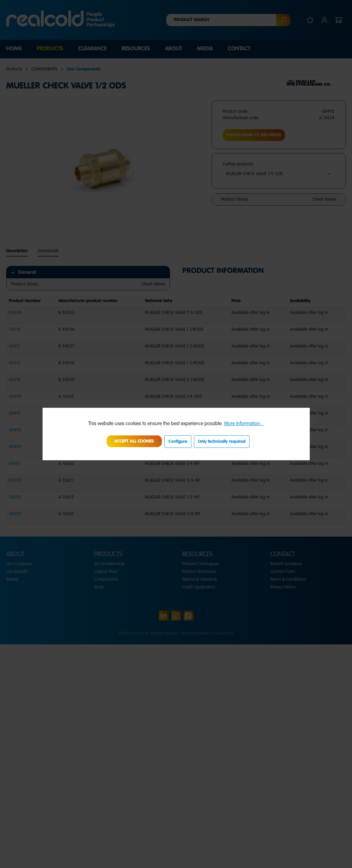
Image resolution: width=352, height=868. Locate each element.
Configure (178, 442)
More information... (244, 424)
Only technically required (222, 442)
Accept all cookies (134, 441)
